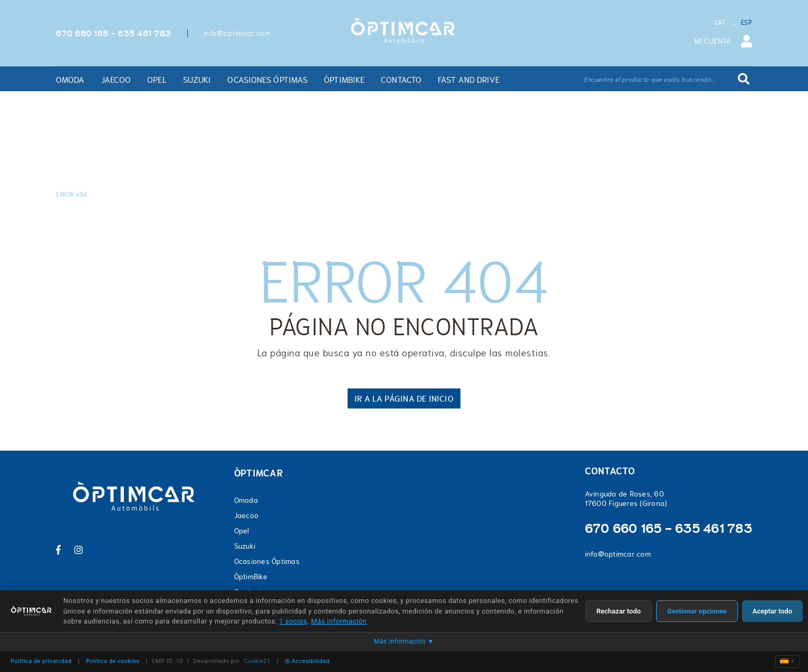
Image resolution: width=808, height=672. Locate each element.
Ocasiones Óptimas (267, 561)
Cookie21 (257, 661)
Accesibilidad (307, 661)
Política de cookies (113, 661)
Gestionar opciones (697, 611)
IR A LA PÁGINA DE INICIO (404, 398)
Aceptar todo (772, 611)
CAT (720, 23)
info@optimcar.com (237, 33)
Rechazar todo (619, 611)
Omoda (246, 500)
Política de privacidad (41, 661)
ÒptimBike (251, 577)
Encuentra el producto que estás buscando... (650, 80)
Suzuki (245, 546)
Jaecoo (247, 515)
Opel (242, 531)
